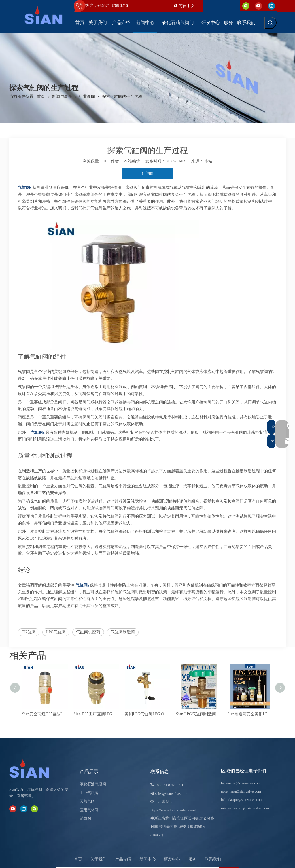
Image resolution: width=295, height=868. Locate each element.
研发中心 (172, 859)
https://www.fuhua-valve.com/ (173, 810)
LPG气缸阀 (56, 632)
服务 (192, 859)
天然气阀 (87, 801)
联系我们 (213, 859)
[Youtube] (259, 6)
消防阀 (85, 818)
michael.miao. (232, 808)
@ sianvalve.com (256, 808)
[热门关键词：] (271, 23)
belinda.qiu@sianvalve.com (242, 800)
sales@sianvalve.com (171, 794)
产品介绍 (123, 859)
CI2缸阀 (29, 632)
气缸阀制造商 (123, 632)
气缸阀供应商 (88, 632)
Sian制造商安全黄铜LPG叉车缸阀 (250, 714)
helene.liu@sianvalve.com (241, 783)
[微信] (246, 6)
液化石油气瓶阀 (93, 784)
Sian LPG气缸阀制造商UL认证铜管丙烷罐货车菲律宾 (199, 714)
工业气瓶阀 (89, 793)
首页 (78, 859)
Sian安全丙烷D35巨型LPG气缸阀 (45, 714)
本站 (208, 161)
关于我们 (99, 859)
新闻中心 (147, 859)
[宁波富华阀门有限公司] (35, 768)
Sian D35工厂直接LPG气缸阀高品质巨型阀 (96, 714)
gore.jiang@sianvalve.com (241, 791)
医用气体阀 (89, 810)
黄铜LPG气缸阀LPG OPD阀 (147, 714)
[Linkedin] (272, 6)
